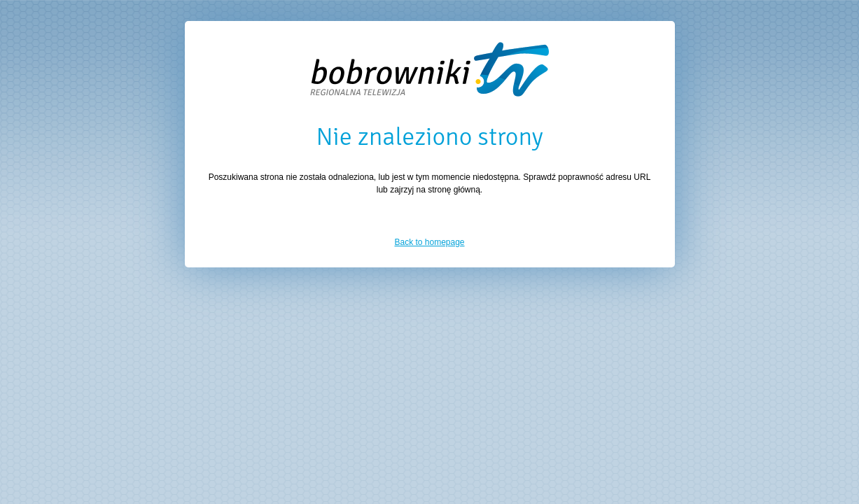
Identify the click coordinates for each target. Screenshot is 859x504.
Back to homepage (429, 242)
